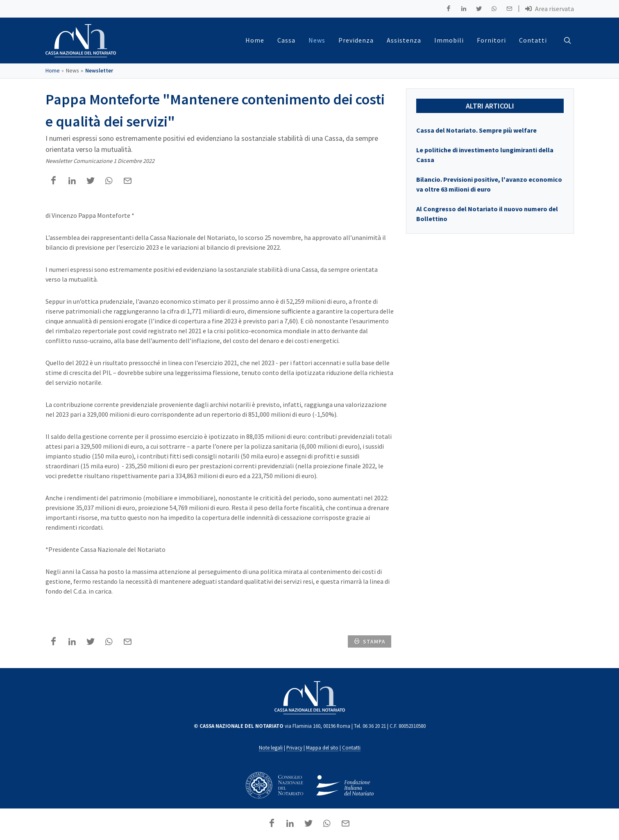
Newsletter (99, 71)
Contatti (351, 747)
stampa (370, 641)
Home (53, 71)
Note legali (271, 747)
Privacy (294, 747)
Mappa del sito (322, 747)
